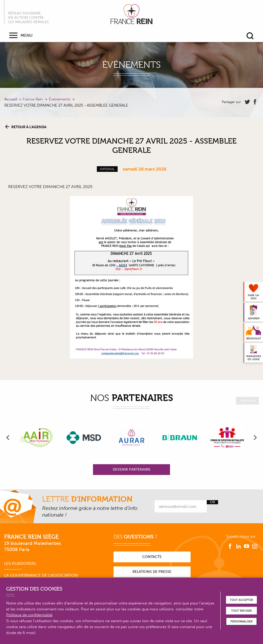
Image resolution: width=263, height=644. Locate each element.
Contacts (152, 557)
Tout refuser (241, 611)
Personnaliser (241, 622)
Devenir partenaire (132, 469)
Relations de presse (152, 572)
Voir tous (247, 401)
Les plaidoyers (20, 563)
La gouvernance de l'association (41, 575)
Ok (213, 502)
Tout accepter (241, 600)
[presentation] (8, 437)
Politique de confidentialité (29, 615)
